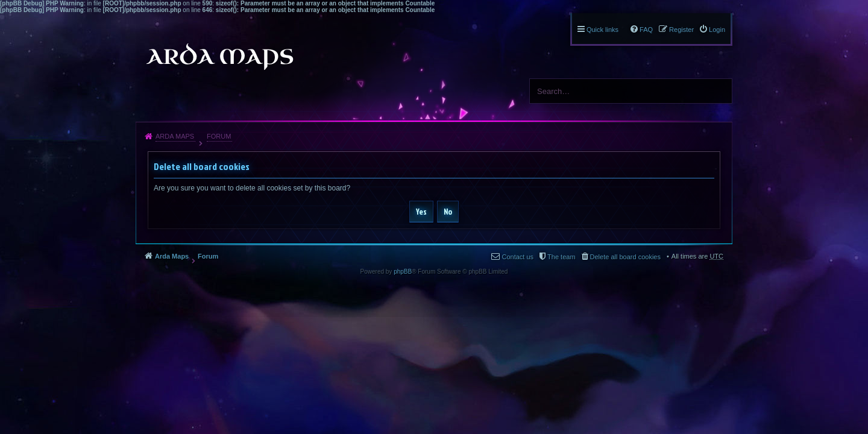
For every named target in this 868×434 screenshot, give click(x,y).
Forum (219, 136)
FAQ (646, 30)
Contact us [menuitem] (517, 257)
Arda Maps (175, 136)
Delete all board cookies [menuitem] (625, 257)
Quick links (602, 30)
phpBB (403, 272)
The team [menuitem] (561, 257)
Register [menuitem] (681, 30)
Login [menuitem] (717, 30)
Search (719, 91)
